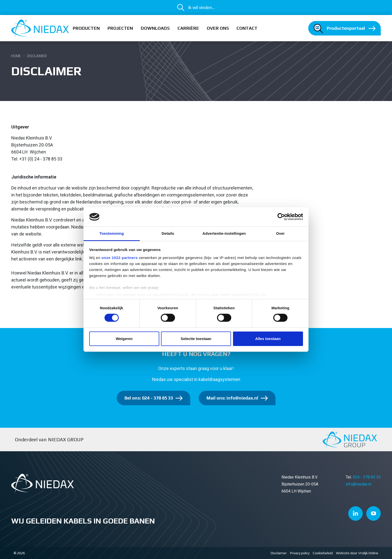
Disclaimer (279, 553)
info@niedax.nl (358, 484)
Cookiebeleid (323, 553)
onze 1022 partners (120, 258)
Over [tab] (280, 233)
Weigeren (124, 339)
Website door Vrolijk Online (357, 553)
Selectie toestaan (196, 339)
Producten (86, 28)
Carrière (188, 28)
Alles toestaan (268, 339)
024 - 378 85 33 (367, 477)
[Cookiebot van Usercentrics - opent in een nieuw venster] (281, 217)
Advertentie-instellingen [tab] (224, 233)
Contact (247, 28)
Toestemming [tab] (112, 233)
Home (16, 56)
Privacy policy (300, 553)
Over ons (218, 28)
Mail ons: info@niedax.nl (232, 398)
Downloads (155, 28)
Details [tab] (168, 233)
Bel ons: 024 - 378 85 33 (149, 398)
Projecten (120, 28)
